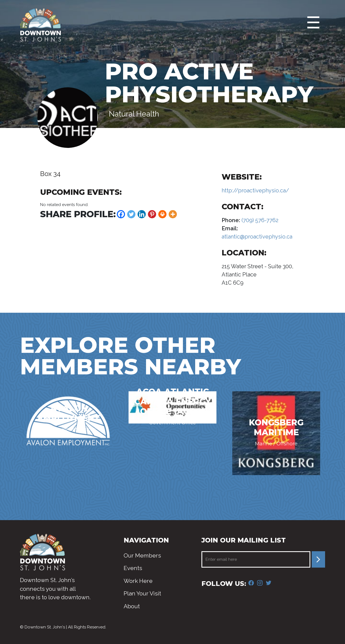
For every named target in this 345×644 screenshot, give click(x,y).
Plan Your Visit (142, 593)
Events (133, 568)
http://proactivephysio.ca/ (255, 190)
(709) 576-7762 (259, 220)
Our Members (142, 555)
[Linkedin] (142, 214)
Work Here (138, 581)
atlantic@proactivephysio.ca (257, 237)
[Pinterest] (152, 214)
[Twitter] (131, 214)
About (132, 606)
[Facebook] (121, 214)
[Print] (162, 214)
